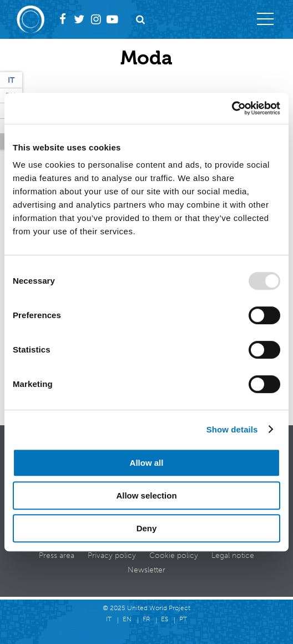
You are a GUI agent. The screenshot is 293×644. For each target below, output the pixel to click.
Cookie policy (174, 555)
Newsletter (146, 570)
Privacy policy (112, 555)
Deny (147, 528)
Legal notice (233, 555)
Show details (232, 429)
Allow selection (146, 495)
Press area (57, 555)
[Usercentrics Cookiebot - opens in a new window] (232, 108)
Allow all (147, 463)
